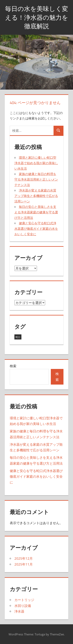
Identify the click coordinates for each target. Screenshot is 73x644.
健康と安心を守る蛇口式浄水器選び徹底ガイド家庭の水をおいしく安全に (36, 229)
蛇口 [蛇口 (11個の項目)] (18, 337)
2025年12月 (24, 558)
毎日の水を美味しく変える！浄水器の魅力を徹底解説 (37, 17)
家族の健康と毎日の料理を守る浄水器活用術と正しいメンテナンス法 (36, 179)
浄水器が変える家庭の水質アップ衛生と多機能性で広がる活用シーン (36, 196)
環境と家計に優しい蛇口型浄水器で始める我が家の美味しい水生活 (36, 163)
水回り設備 (23, 606)
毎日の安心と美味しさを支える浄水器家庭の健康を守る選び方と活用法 (36, 212)
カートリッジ (24, 600)
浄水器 (19, 611)
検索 (13, 366)
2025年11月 (24, 564)
